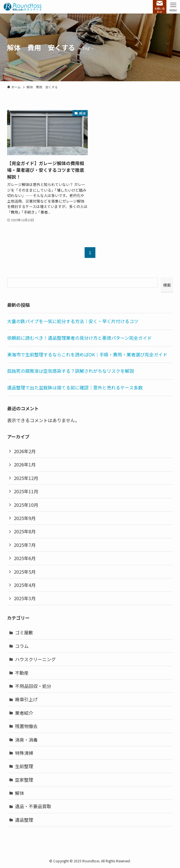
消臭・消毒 (26, 740)
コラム (22, 646)
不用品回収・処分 (33, 686)
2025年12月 (26, 478)
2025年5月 (25, 572)
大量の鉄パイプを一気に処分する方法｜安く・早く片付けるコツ (73, 321)
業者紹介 (24, 713)
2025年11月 (26, 491)
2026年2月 (25, 451)
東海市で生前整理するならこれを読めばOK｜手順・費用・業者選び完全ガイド (87, 354)
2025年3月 (25, 598)
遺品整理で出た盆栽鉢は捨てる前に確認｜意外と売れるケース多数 (75, 387)
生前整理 (24, 766)
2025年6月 (25, 558)
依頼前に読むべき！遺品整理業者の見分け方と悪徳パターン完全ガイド (79, 338)
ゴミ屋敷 (24, 632)
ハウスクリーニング (35, 659)
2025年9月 (25, 518)
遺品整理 (24, 820)
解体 (20, 793)
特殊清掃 (24, 753)
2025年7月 (25, 545)
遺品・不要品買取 (33, 806)
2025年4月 (25, 585)
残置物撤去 (26, 726)
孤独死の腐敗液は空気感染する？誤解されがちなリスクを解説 (70, 371)
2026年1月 (25, 464)
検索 (167, 285)
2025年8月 (25, 531)
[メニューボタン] (173, 7)
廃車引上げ (26, 699)
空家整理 (24, 780)
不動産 (22, 673)
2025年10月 (26, 505)
